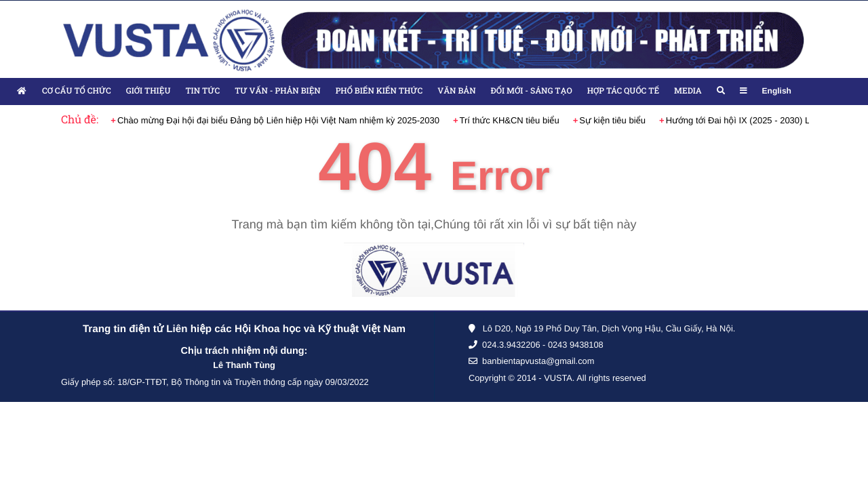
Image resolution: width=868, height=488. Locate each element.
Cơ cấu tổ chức (77, 91)
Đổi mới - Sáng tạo (532, 91)
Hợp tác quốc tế (623, 91)
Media (688, 91)
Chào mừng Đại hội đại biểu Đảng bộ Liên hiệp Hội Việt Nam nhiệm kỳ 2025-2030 (278, 120)
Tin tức (202, 91)
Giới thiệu (149, 91)
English (777, 91)
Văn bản (456, 91)
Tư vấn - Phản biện (277, 91)
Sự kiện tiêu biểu (612, 120)
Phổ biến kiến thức (379, 91)
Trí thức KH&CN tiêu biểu (510, 120)
